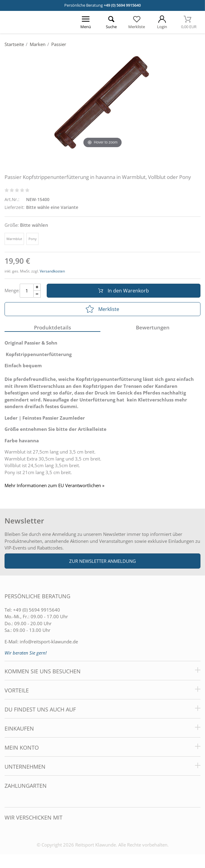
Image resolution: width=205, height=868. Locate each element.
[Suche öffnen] (111, 22)
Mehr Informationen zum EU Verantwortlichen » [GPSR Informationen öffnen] (54, 485)
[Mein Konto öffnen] (162, 22)
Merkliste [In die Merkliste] (102, 309)
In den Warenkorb (124, 291)
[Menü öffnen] (86, 22)
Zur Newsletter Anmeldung (102, 561)
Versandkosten (52, 271)
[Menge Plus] (37, 287)
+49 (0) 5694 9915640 (122, 5)
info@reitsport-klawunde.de (49, 642)
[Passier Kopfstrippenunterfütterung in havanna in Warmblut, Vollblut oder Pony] (102, 101)
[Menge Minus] (37, 294)
